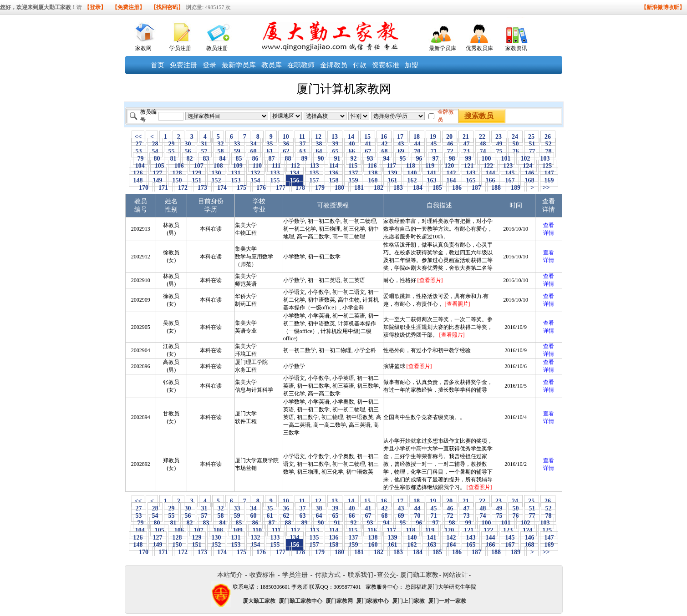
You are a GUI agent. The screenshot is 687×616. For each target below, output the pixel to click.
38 (319, 144)
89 (304, 159)
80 (157, 159)
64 (319, 151)
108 (218, 166)
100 (486, 159)
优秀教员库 (479, 48)
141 (432, 173)
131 (236, 173)
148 (138, 180)
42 (384, 144)
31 (204, 144)
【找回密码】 (167, 7)
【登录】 (95, 7)
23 (499, 137)
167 (510, 180)
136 (334, 173)
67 (368, 151)
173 (203, 188)
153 (236, 180)
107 (198, 166)
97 (435, 159)
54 (155, 151)
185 (438, 188)
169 (549, 180)
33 (237, 144)
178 (300, 188)
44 (417, 144)
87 (272, 159)
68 (384, 151)
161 (392, 180)
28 (155, 144)
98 (452, 159)
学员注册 (180, 48)
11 (302, 137)
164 (451, 180)
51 (532, 144)
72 (450, 151)
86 (255, 159)
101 (506, 159)
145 (510, 173)
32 (221, 144)
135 (314, 173)
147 (549, 173)
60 (253, 151)
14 (351, 137)
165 (471, 180)
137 (353, 173)
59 (237, 151)
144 (490, 173)
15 (368, 137)
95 (403, 159)
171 (163, 188)
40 (352, 144)
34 (253, 144)
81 (173, 159)
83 (206, 159)
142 (451, 173)
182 (379, 188)
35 (270, 144)
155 (275, 180)
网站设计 (455, 575)
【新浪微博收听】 (663, 7)
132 (255, 173)
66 (352, 151)
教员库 (272, 65)
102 (525, 159)
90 (321, 159)
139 (392, 173)
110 (257, 166)
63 (303, 151)
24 (515, 137)
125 (547, 166)
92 (354, 159)
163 (432, 180)
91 (337, 159)
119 (430, 166)
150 (177, 180)
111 (276, 166)
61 (270, 151)
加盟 (412, 65)
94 (386, 159)
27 (139, 144)
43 (401, 144)
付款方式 (328, 575)
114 (333, 166)
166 (490, 180)
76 (516, 151)
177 (281, 188)
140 (412, 173)
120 (449, 166)
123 (508, 166)
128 (177, 173)
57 (204, 151)
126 (138, 173)
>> (546, 188)
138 (373, 173)
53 (139, 151)
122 (489, 166)
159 (353, 180)
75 (499, 151)
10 (286, 137)
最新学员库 (443, 48)
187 (477, 188)
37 (303, 144)
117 (391, 166)
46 (450, 144)
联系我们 (361, 575)
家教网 (143, 48)
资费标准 (386, 65)
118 (410, 166)
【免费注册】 (128, 7)
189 (516, 188)
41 (368, 144)
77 (532, 151)
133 (275, 173)
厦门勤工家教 (419, 575)
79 (140, 159)
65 (335, 151)
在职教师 (301, 65)
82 (190, 159)
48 (483, 144)
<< (138, 137)
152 (216, 180)
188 (496, 188)
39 (335, 144)
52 (548, 144)
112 (295, 166)
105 (159, 166)
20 (450, 137)
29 (171, 144)
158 (334, 180)
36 (286, 144)
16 (384, 137)
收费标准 (262, 575)
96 (419, 159)
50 (516, 144)
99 (468, 159)
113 (314, 166)
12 (318, 137)
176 (261, 188)
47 (466, 144)
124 (528, 166)
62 (286, 151)
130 (216, 173)
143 (471, 173)
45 (434, 144)
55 (171, 151)
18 (417, 137)
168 (529, 180)
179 (320, 188)
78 (548, 151)
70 (417, 151)
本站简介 (230, 575)
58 (221, 151)
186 (457, 188)
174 (222, 188)
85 (239, 159)
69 (401, 151)
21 (466, 137)
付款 (360, 65)
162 (412, 180)
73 (466, 151)
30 (188, 144)
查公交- (388, 575)
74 (483, 151)
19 (433, 137)
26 (548, 137)
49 (499, 144)
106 (179, 166)
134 (295, 173)
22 (482, 137)
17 (400, 137)
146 (529, 173)
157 (314, 180)
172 (183, 188)
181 (359, 188)
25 (532, 137)
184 (418, 188)
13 (335, 137)
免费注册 (183, 65)
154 (255, 180)
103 (545, 159)
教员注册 (217, 48)
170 (144, 188)
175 (242, 188)
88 (288, 159)
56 (188, 151)
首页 (158, 65)
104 (140, 166)
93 (370, 159)
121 (469, 166)
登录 (209, 65)
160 (373, 180)
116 (372, 166)
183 (398, 188)
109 (238, 166)
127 (158, 173)
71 (434, 151)
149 (158, 180)
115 (353, 166)
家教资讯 (516, 48)
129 (197, 173)
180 (340, 188)
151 (197, 180)
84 (222, 159)
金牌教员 (334, 65)
